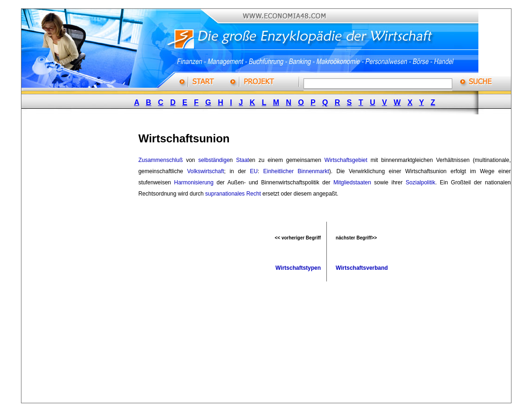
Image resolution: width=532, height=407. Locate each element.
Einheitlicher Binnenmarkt (296, 171)
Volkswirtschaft (205, 171)
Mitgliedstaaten (352, 182)
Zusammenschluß (161, 160)
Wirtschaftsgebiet (346, 160)
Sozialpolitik (420, 182)
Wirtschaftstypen (298, 268)
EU (254, 171)
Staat (242, 160)
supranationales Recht (233, 194)
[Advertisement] (91, 263)
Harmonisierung (194, 182)
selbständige (214, 160)
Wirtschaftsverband (362, 268)
